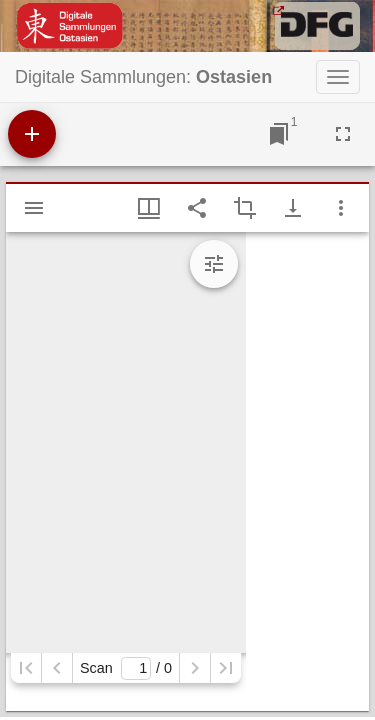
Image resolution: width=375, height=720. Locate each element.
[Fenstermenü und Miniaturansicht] (149, 208)
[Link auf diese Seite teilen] (197, 208)
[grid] (307, 471)
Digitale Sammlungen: (143, 77)
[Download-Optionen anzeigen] (293, 208)
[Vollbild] (343, 134)
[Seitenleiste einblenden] (34, 208)
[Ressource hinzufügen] (32, 134)
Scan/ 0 (126, 668)
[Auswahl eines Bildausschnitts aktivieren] (245, 208)
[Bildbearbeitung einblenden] (214, 264)
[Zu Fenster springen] (279, 134)
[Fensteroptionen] (341, 208)
